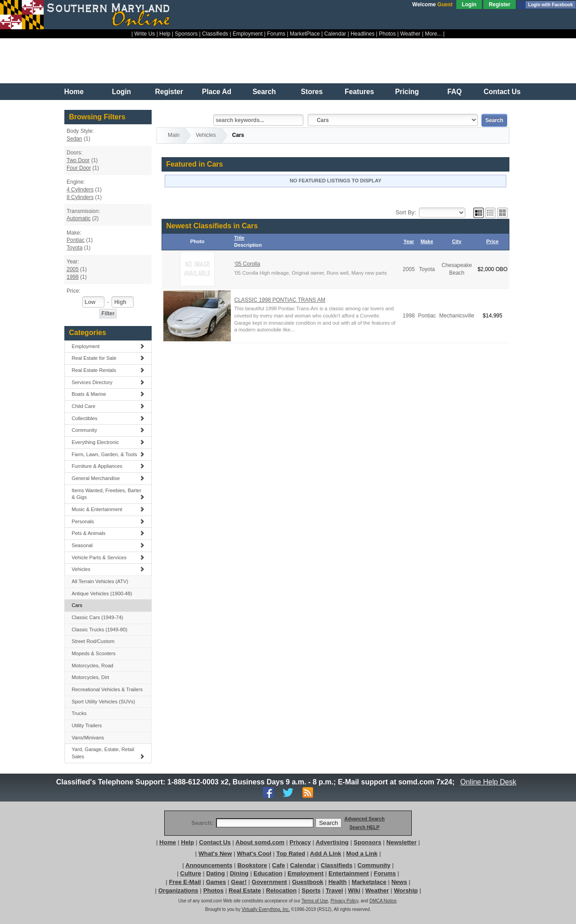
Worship (406, 890)
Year (409, 241)
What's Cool (254, 854)
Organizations (178, 890)
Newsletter (401, 842)
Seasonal (108, 545)
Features (359, 92)
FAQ (454, 92)
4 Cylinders (80, 190)
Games (216, 882)
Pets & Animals (108, 533)
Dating (215, 873)
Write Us (145, 34)
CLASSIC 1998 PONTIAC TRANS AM (280, 300)
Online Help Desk (488, 782)
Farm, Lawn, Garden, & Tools (108, 454)
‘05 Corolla (247, 264)
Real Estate (245, 890)
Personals (108, 521)
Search (264, 92)
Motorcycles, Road (92, 666)
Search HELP (364, 827)
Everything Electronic (108, 442)
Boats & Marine (108, 394)
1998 (73, 277)
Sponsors (187, 34)
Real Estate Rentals (108, 370)
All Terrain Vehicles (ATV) (100, 581)
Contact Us (502, 92)
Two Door (78, 160)
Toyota (74, 248)
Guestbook (308, 882)
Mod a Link (362, 854)
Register (499, 5)
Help (165, 34)
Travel (335, 890)
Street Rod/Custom (93, 641)
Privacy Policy (344, 901)
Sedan (74, 139)
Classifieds (215, 34)
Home (74, 92)
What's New (215, 854)
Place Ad (217, 92)
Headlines (362, 34)
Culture (191, 873)
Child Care (108, 406)
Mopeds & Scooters (94, 653)
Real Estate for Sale (108, 358)
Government (269, 882)
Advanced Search (364, 819)
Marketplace (369, 882)
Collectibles (108, 418)
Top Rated (291, 854)
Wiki (354, 890)
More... (433, 34)
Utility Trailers (87, 725)
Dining (239, 873)
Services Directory (108, 382)
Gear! (239, 882)
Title (239, 238)
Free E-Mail (185, 882)
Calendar (335, 34)
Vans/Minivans (88, 738)
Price (493, 241)
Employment (248, 34)
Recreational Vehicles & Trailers (107, 689)
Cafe (279, 865)
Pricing (407, 92)
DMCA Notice (383, 901)
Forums (276, 34)
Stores (312, 92)
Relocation (281, 890)
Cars (77, 605)
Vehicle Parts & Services (108, 557)
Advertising (332, 842)
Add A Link (326, 854)
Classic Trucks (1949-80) (99, 630)
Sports (311, 890)
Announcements (209, 865)
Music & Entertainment (108, 509)
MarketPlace (305, 34)
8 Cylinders (80, 197)
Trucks (79, 713)
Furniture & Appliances (108, 466)
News (399, 882)
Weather (410, 34)
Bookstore (252, 865)
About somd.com (260, 842)
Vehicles (108, 569)
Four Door (79, 168)
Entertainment (349, 873)
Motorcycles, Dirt (90, 677)
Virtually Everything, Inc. (266, 909)
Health (338, 882)
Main (174, 135)
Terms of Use (315, 901)
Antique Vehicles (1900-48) (102, 593)
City (457, 241)
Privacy (300, 842)
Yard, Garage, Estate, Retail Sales (108, 753)
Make (427, 241)
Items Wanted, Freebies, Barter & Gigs (108, 494)
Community (108, 430)
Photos (387, 34)
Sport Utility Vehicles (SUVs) (103, 702)
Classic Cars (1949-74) (97, 617)
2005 (73, 269)
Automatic (79, 218)
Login (469, 5)
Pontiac (76, 240)
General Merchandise (108, 478)
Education (268, 873)
